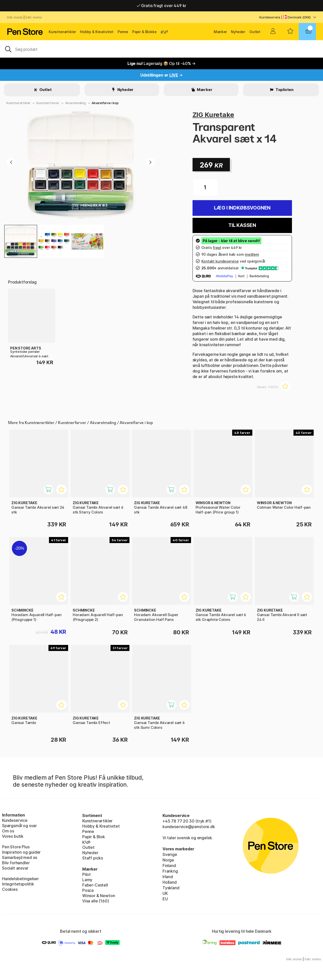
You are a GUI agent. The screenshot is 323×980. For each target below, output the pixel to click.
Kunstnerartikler (62, 32)
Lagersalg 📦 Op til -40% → (161, 63)
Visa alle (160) (96, 901)
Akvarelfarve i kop (105, 103)
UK (165, 893)
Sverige (170, 854)
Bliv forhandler (16, 863)
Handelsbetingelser (20, 879)
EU (165, 899)
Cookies (10, 889)
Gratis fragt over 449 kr (161, 6)
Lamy (87, 880)
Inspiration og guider (21, 852)
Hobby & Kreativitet (97, 32)
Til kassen (242, 225)
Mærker (220, 32)
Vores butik (13, 836)
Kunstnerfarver (48, 103)
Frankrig (170, 871)
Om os (8, 831)
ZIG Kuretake (213, 115)
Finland (169, 866)
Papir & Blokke (144, 32)
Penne (123, 32)
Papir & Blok (94, 837)
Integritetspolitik (18, 884)
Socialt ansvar (15, 868)
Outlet (255, 32)
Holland (170, 882)
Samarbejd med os (20, 857)
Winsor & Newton (99, 896)
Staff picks (93, 858)
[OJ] (161, 49)
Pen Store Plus (16, 847)
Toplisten (284, 90)
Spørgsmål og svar (19, 826)
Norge (168, 860)
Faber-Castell (95, 885)
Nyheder (238, 32)
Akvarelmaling (75, 103)
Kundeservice (270, 17)
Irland (168, 877)
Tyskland (171, 888)
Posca (88, 890)
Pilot (87, 874)
